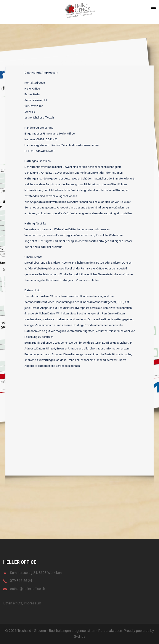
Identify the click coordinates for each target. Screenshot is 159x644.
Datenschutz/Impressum (22, 603)
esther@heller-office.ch (27, 589)
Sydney (80, 637)
